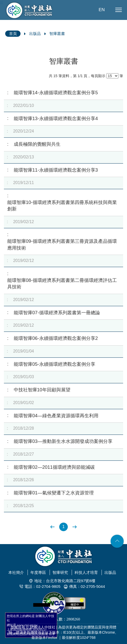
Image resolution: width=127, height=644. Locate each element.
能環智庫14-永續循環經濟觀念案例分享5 (56, 93)
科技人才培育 (86, 572)
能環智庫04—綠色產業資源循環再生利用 (56, 416)
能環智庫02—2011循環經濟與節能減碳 (54, 467)
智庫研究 (60, 572)
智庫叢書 (57, 34)
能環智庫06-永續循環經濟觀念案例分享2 (56, 338)
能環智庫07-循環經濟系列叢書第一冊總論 (57, 313)
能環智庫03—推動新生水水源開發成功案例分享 (63, 441)
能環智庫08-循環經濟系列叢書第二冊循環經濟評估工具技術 (62, 284)
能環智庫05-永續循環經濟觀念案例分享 (55, 364)
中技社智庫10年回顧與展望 (42, 390)
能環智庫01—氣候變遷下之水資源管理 (54, 493)
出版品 (35, 34)
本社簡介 (16, 572)
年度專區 (38, 572)
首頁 (13, 34)
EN (102, 10)
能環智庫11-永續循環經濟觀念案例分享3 (56, 170)
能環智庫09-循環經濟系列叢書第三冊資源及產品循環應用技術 (62, 245)
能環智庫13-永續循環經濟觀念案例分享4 (56, 119)
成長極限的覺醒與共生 (37, 144)
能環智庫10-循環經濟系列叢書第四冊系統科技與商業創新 (62, 206)
